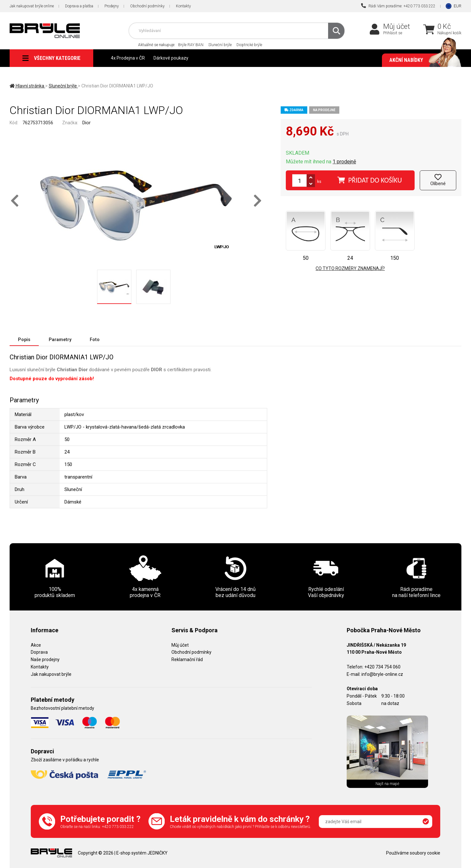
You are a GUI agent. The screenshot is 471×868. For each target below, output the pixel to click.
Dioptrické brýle (249, 45)
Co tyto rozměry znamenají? (350, 268)
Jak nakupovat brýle (51, 674)
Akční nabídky (422, 60)
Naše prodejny (45, 659)
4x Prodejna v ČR (128, 58)
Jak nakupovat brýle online (32, 6)
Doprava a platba (79, 6)
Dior (87, 123)
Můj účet (397, 26)
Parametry (60, 340)
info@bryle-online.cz (382, 674)
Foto (95, 340)
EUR (458, 6)
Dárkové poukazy (171, 58)
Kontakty (183, 6)
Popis (24, 340)
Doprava (39, 652)
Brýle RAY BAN (191, 45)
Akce (36, 645)
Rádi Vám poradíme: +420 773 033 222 (398, 6)
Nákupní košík (449, 33)
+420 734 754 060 (382, 667)
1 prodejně (344, 162)
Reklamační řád (187, 659)
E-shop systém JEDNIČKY (142, 853)
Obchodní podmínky (147, 6)
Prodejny (112, 6)
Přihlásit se (393, 33)
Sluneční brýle (220, 45)
